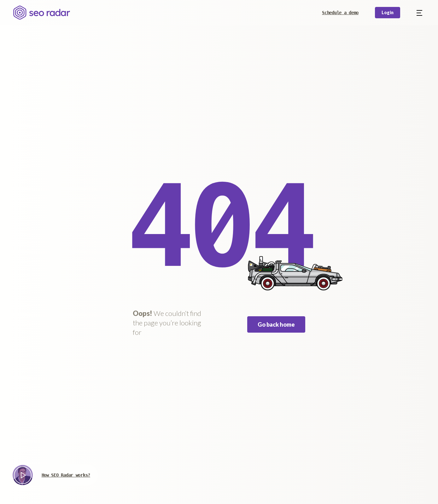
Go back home (276, 324)
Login (388, 12)
